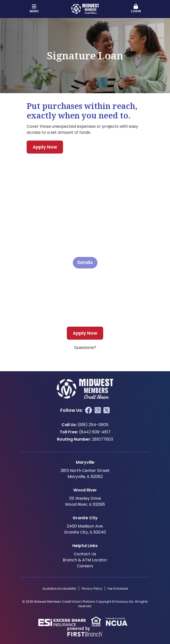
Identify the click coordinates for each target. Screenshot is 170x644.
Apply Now (45, 147)
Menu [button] (34, 9)
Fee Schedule (118, 589)
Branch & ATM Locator (85, 560)
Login (136, 9)
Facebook (89, 410)
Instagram (98, 410)
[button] (136, 9)
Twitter (107, 410)
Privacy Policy (92, 589)
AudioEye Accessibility (59, 589)
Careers (85, 566)
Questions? (85, 348)
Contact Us (85, 554)
